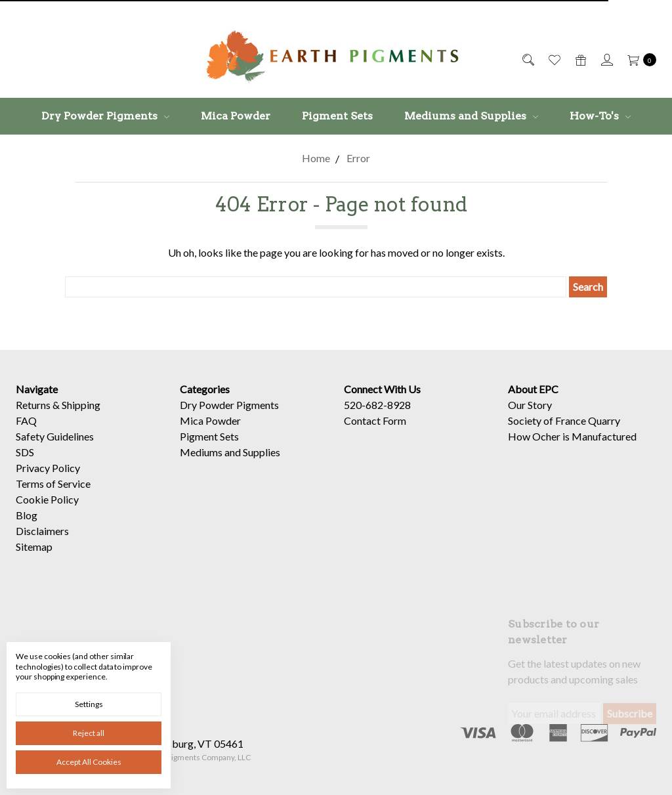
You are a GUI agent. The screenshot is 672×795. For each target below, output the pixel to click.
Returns (33, 405)
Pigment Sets (337, 116)
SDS (25, 452)
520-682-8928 (377, 405)
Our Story (530, 405)
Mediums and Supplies (471, 116)
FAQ (26, 420)
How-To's (600, 116)
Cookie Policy (47, 499)
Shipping (81, 405)
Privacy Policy (48, 468)
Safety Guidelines (55, 436)
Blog (27, 515)
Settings (89, 704)
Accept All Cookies (89, 762)
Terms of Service (53, 483)
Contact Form (375, 420)
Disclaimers (42, 531)
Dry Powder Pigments (105, 116)
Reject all (89, 733)
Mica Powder (236, 116)
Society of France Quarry (564, 420)
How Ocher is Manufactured (572, 436)
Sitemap (34, 547)
